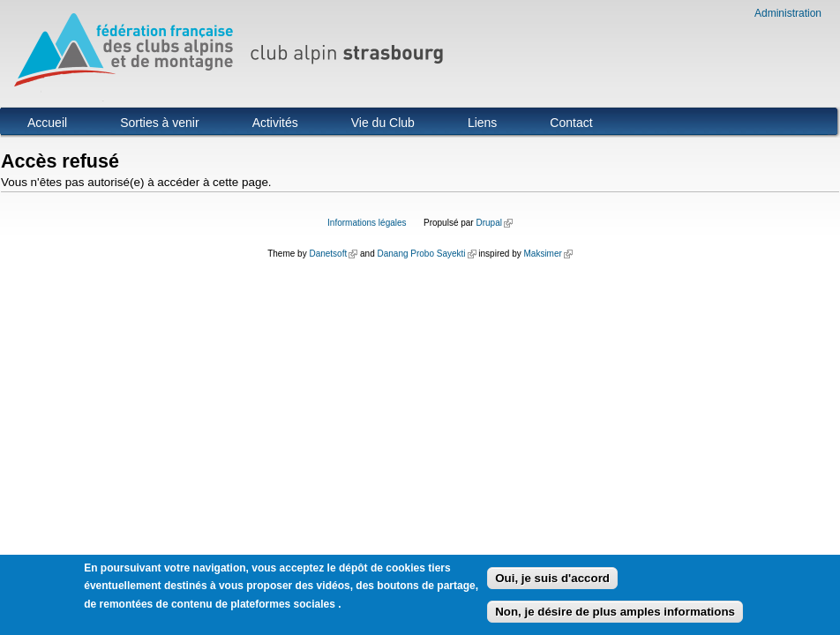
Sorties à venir (159, 123)
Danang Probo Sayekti (426, 254)
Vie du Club (383, 123)
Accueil (47, 123)
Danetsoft (333, 254)
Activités (275, 123)
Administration (788, 13)
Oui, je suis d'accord (552, 582)
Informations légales (367, 223)
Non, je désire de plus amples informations (615, 615)
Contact (571, 123)
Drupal (494, 223)
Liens (482, 123)
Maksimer (547, 254)
